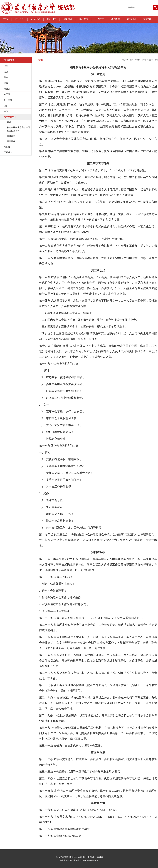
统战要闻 (84, 19)
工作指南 (100, 19)
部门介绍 (19, 19)
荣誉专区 (148, 19)
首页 (6, 19)
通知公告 (116, 19)
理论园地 (68, 19)
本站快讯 (132, 19)
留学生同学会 (148, 60)
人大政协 (35, 19)
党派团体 (51, 19)
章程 (156, 60)
